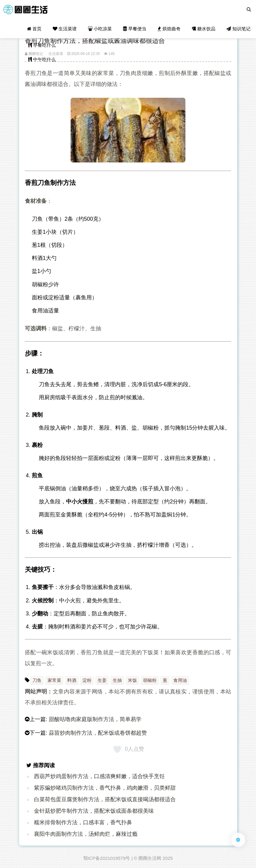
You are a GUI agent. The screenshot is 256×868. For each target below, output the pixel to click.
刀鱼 (37, 680)
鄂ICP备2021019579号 (107, 858)
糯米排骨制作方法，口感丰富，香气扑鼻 (83, 822)
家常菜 (54, 680)
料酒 (72, 680)
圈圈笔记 (34, 54)
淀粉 (87, 680)
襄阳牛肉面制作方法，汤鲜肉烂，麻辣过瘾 (86, 834)
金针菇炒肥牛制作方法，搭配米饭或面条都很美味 (94, 811)
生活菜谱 (66, 29)
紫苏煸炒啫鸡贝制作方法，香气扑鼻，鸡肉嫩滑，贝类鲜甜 (105, 788)
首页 (35, 29)
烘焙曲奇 (169, 29)
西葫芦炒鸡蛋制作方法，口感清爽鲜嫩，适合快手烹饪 (99, 776)
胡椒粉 (150, 680)
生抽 (117, 680)
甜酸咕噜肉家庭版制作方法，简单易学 (95, 719)
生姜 (102, 680)
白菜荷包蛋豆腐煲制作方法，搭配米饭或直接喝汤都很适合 (105, 799)
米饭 (132, 680)
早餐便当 (135, 29)
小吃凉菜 (100, 29)
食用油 (180, 680)
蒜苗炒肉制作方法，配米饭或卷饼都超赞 (98, 733)
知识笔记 (239, 29)
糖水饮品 (204, 29)
